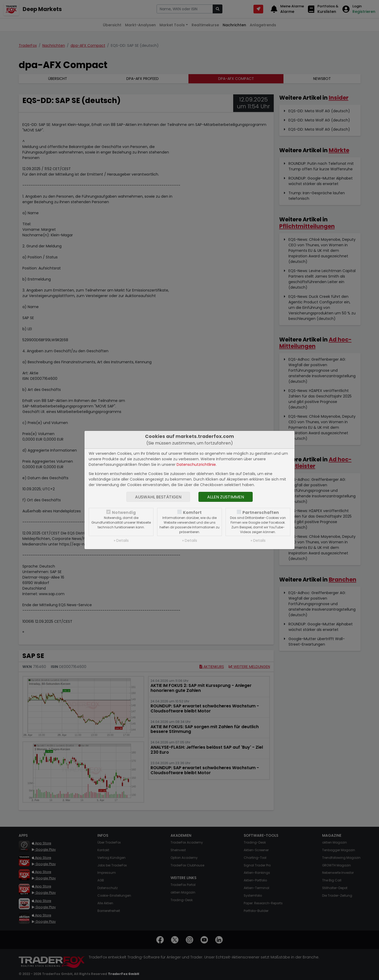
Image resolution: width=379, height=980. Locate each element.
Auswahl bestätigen (158, 497)
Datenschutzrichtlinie (196, 465)
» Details (121, 540)
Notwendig (124, 512)
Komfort (192, 512)
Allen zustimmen (226, 497)
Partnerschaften (261, 512)
